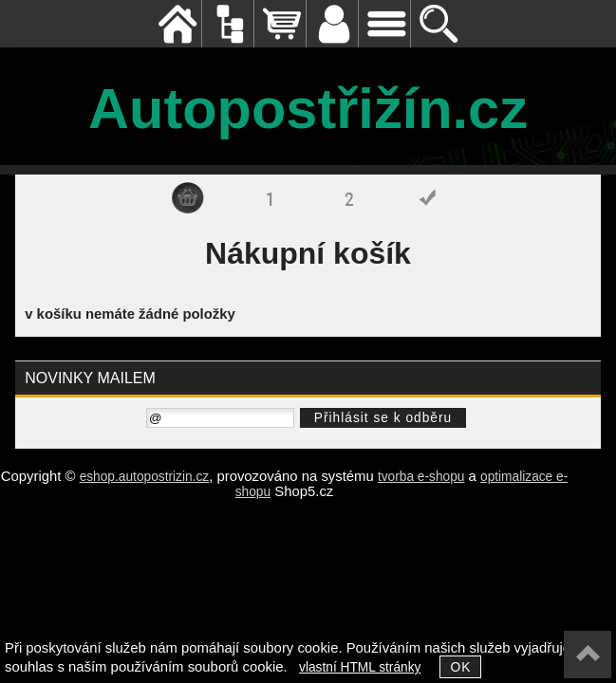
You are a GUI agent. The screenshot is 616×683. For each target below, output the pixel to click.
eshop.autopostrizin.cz (145, 477)
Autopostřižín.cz (308, 109)
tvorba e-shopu (421, 477)
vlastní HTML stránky (360, 667)
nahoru (588, 655)
